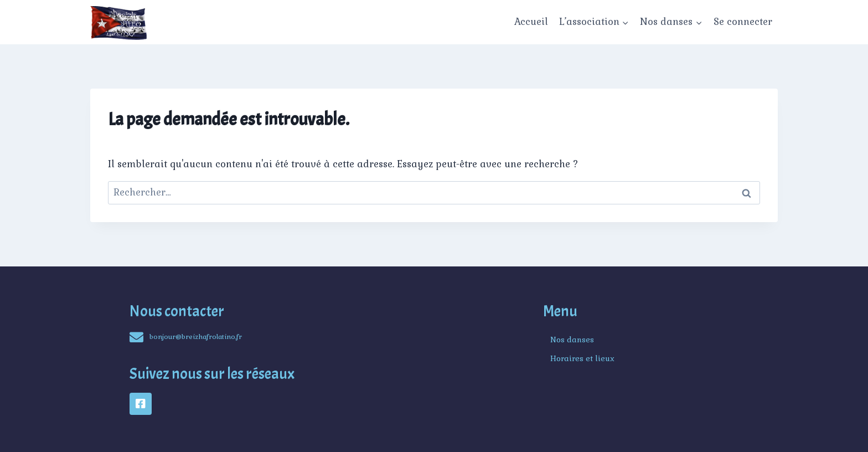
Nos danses (572, 340)
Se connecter (743, 22)
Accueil (531, 22)
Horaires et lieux (582, 358)
